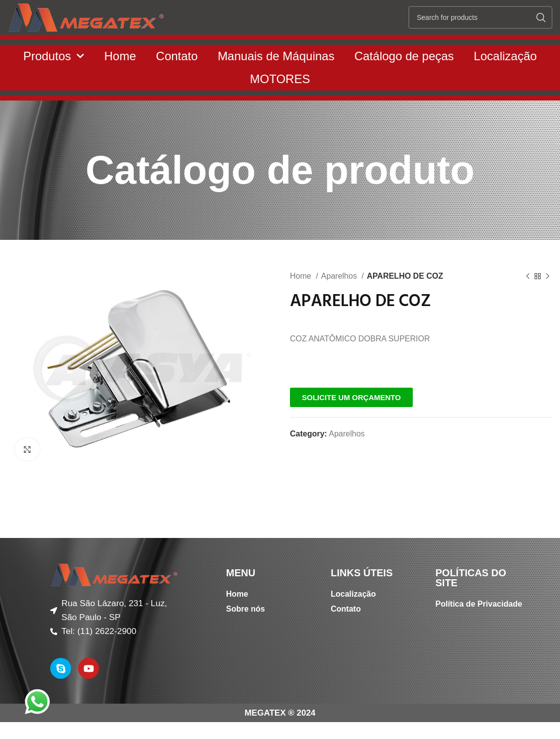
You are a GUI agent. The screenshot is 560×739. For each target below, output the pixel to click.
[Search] (480, 27)
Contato (177, 76)
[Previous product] (528, 297)
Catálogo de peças (404, 76)
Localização (506, 76)
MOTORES (280, 99)
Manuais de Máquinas (276, 76)
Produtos (54, 76)
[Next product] (548, 297)
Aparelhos (340, 296)
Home (120, 76)
